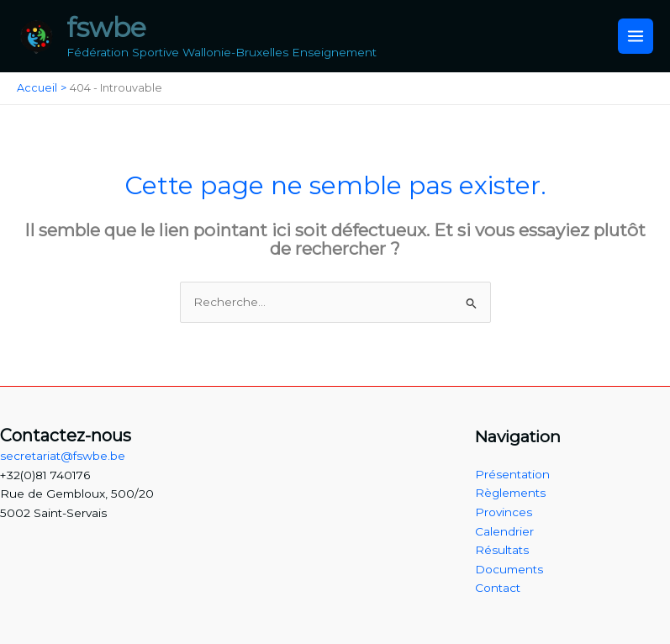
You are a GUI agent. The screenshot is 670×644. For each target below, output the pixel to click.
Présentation (512, 474)
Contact (498, 588)
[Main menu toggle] (636, 37)
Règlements (510, 493)
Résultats (502, 550)
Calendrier (504, 531)
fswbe (106, 27)
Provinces (504, 512)
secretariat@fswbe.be (63, 456)
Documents (509, 569)
